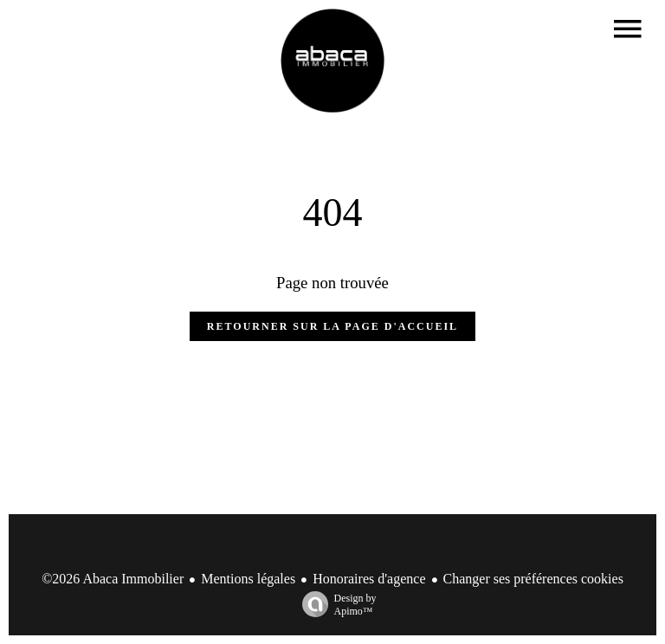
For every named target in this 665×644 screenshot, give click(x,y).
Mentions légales (248, 579)
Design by (335, 605)
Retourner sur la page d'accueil (332, 326)
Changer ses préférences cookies (533, 579)
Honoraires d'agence (369, 579)
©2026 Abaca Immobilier (113, 579)
